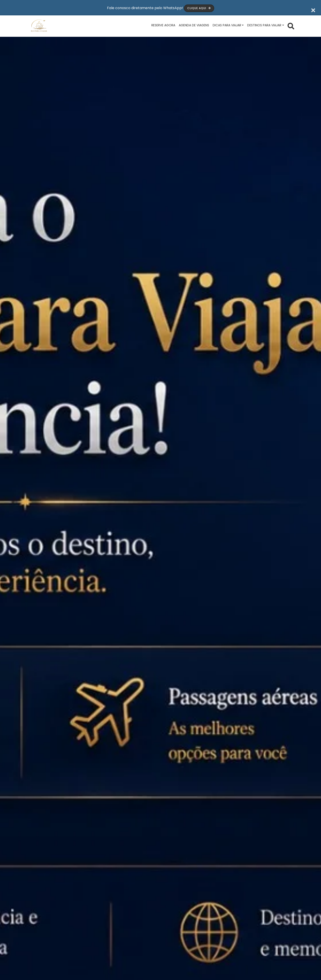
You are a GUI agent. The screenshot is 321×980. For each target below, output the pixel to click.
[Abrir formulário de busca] (291, 25)
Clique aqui (200, 7)
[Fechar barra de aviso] (313, 7)
